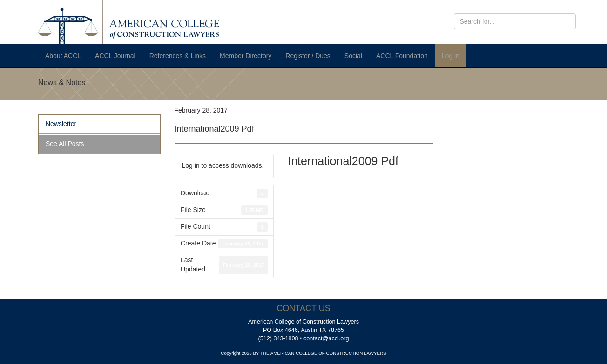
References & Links (178, 56)
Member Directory (246, 56)
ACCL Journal (115, 56)
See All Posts (65, 144)
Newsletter (61, 124)
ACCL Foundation (402, 56)
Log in (451, 56)
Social (353, 56)
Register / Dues (308, 56)
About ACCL (63, 56)
